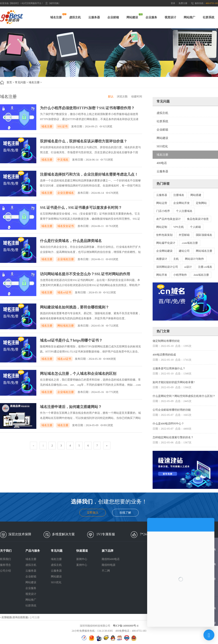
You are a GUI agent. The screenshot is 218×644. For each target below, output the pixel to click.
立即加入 (93, 513)
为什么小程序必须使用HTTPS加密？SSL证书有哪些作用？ (87, 108)
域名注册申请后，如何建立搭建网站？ (71, 407)
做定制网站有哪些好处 (166, 341)
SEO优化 (162, 146)
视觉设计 (170, 17)
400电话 (162, 163)
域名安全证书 (66, 226)
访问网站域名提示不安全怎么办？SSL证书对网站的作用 (85, 274)
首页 (9, 82)
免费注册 (183, 3)
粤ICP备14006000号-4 (126, 626)
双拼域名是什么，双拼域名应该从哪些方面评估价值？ (84, 141)
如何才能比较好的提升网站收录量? (174, 382)
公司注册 (35, 617)
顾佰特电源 (109, 565)
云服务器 (94, 17)
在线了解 (125, 513)
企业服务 (151, 17)
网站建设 (132, 17)
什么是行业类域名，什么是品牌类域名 (71, 241)
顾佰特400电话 (111, 559)
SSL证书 (62, 126)
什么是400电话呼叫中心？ (168, 424)
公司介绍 (5, 571)
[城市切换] (54, 3)
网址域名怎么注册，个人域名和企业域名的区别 (78, 374)
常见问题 (20, 82)
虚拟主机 (75, 17)
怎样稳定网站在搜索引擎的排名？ (173, 437)
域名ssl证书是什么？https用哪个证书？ (71, 340)
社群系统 (209, 17)
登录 (173, 3)
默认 (111, 97)
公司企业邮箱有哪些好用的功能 (172, 410)
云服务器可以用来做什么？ (169, 368)
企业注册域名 (66, 193)
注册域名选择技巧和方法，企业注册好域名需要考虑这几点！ (89, 174)
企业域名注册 (66, 259)
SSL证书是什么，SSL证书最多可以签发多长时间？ (81, 208)
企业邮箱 (113, 17)
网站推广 (189, 17)
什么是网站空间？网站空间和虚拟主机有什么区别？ (184, 396)
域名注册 (56, 17)
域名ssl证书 (64, 292)
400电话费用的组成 (164, 355)
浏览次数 (122, 97)
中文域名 (63, 160)
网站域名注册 (66, 326)
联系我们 (5, 559)
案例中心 (82, 565)
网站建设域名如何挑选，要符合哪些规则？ (74, 307)
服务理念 (5, 565)
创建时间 (137, 97)
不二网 (106, 571)
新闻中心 (82, 559)
